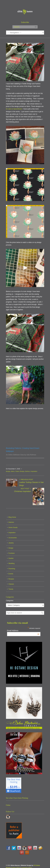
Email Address (23, 631)
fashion (27, 471)
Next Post (26, 489)
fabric (13, 471)
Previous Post (26, 480)
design (8, 471)
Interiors (11, 522)
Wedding (12, 563)
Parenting (12, 569)
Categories (10, 601)
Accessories (13, 538)
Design (11, 548)
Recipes (11, 579)
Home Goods (13, 528)
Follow (8, 805)
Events (11, 574)
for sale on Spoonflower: (14, 109)
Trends (11, 589)
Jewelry (11, 543)
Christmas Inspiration (23, 491)
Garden (11, 558)
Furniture (12, 553)
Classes (11, 584)
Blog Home (12, 517)
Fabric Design (20, 471)
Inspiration (34, 471)
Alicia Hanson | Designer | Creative (25, 10)
